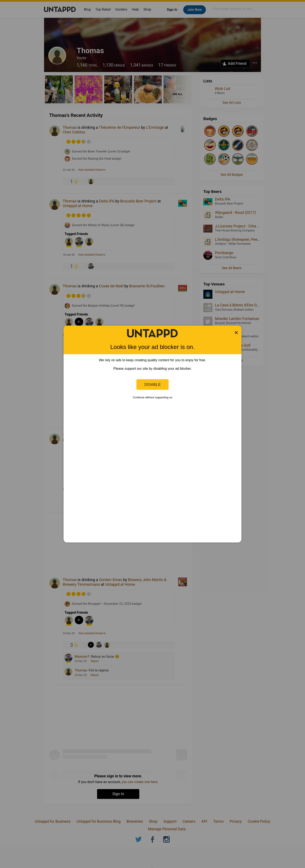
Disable (152, 384)
